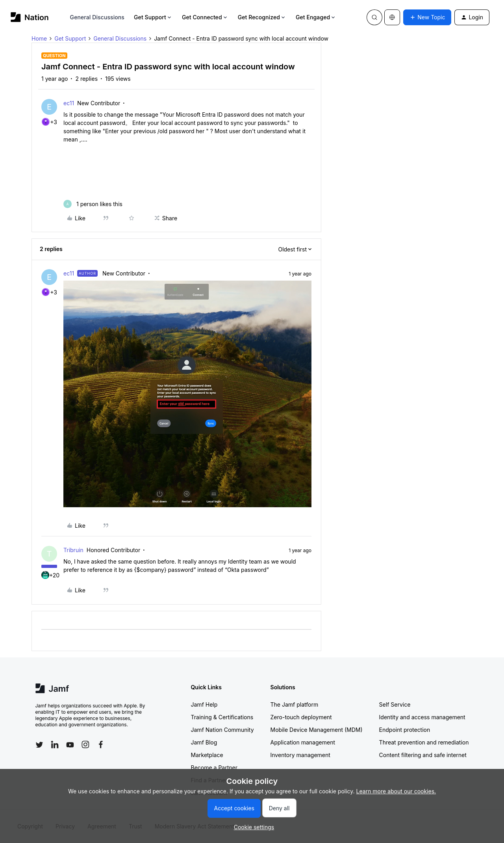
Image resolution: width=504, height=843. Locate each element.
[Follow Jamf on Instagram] (85, 744)
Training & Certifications (222, 717)
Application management (303, 742)
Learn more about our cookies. (396, 791)
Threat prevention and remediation (424, 742)
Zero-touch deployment (301, 717)
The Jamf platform (295, 704)
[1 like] (93, 204)
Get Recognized (262, 17)
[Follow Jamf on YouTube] (70, 744)
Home (39, 38)
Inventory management (300, 755)
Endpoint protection (405, 730)
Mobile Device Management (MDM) (317, 730)
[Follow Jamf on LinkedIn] (55, 744)
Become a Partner (214, 768)
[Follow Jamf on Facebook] (101, 744)
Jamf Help (204, 704)
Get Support (153, 17)
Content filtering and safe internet (423, 755)
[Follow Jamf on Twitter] (39, 745)
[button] (427, 17)
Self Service (395, 704)
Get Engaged (316, 17)
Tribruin (73, 550)
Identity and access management (422, 717)
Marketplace (207, 755)
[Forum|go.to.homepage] (30, 17)
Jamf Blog (204, 742)
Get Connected (205, 17)
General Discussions (97, 17)
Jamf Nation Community (222, 730)
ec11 (69, 103)
